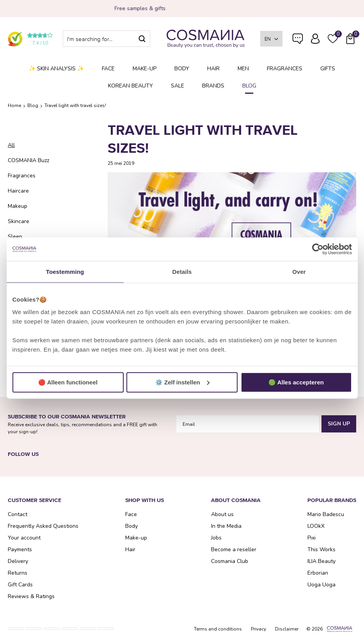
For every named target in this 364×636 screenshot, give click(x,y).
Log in (315, 39)
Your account (24, 538)
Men (243, 69)
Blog (249, 86)
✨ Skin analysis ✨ (56, 69)
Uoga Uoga (321, 585)
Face (108, 69)
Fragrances (285, 69)
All (11, 145)
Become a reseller (234, 549)
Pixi (312, 538)
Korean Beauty (131, 86)
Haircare (18, 191)
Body (182, 69)
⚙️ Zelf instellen (182, 382)
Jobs (216, 538)
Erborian (318, 573)
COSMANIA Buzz (28, 160)
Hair (213, 69)
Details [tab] (182, 272)
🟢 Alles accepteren (296, 382)
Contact (18, 514)
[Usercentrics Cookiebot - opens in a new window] (318, 249)
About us (222, 514)
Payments (20, 549)
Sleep (15, 237)
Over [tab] (299, 272)
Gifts (328, 69)
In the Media (226, 526)
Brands (213, 86)
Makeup (18, 206)
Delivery (18, 561)
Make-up (145, 69)
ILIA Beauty (321, 561)
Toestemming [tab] (65, 272)
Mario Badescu (326, 514)
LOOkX (316, 526)
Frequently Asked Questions (298, 44)
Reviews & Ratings (31, 596)
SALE (178, 86)
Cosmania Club (230, 561)
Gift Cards (20, 585)
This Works (321, 549)
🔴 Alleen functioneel (68, 382)
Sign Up (339, 424)
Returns (18, 573)
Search (142, 39)
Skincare (19, 221)
